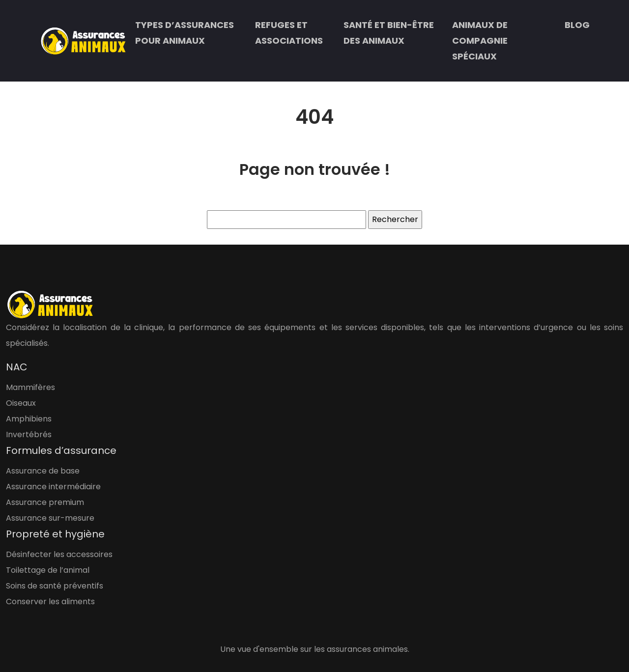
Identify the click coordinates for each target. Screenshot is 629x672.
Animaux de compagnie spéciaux (480, 41)
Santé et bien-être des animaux (389, 33)
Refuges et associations (289, 33)
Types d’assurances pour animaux (185, 33)
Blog (577, 25)
